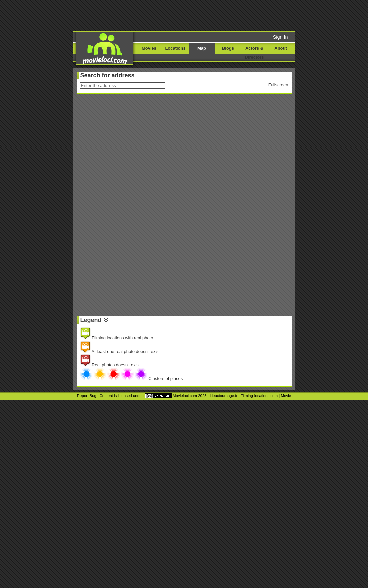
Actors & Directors (254, 53)
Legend (91, 320)
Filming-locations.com (259, 396)
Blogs (228, 48)
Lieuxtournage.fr (223, 396)
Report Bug (87, 396)
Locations (175, 48)
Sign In (280, 37)
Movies (149, 48)
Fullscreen (278, 85)
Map (202, 48)
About (280, 48)
